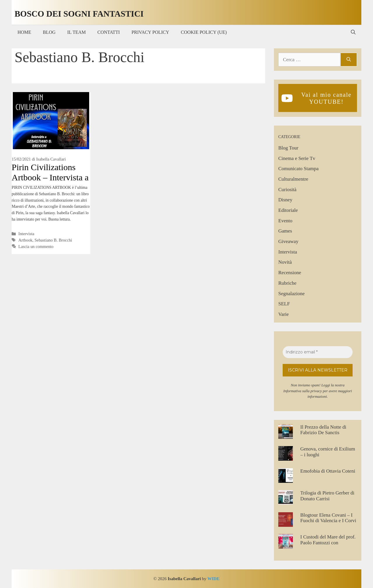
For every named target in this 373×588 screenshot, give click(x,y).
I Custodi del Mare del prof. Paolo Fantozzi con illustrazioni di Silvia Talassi (329, 543)
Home (24, 32)
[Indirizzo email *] (318, 352)
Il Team (77, 32)
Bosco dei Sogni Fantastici (79, 14)
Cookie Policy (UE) (204, 32)
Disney (285, 200)
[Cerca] (349, 60)
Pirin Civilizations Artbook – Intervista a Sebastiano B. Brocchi (51, 177)
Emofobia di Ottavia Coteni (328, 471)
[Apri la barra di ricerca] (353, 32)
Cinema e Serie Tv (297, 158)
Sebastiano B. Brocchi (53, 240)
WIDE (214, 579)
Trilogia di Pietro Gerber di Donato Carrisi (327, 496)
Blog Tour (288, 148)
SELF (284, 304)
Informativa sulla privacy (302, 391)
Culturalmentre (293, 179)
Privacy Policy (150, 32)
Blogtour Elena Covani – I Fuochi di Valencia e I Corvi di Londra (328, 521)
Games (285, 231)
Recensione (290, 273)
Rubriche (287, 283)
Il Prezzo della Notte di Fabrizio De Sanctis (323, 430)
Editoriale (288, 210)
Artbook (25, 240)
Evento (285, 221)
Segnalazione (292, 294)
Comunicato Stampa (298, 169)
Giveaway (288, 241)
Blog (49, 32)
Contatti (109, 32)
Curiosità (287, 190)
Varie (284, 314)
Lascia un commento (36, 247)
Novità (285, 262)
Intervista (26, 234)
